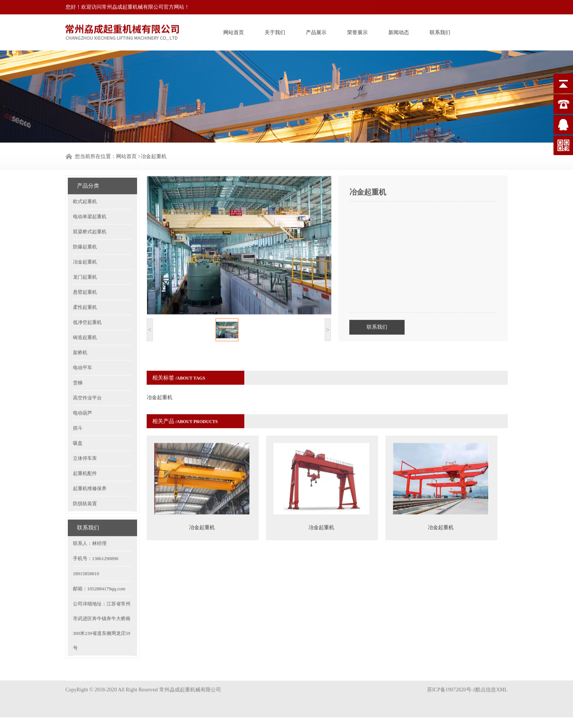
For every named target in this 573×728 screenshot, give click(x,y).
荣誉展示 (357, 31)
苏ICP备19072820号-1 (451, 682)
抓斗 (78, 412)
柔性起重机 (85, 291)
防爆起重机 (85, 231)
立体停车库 (85, 442)
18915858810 (86, 558)
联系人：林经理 (90, 527)
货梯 (78, 367)
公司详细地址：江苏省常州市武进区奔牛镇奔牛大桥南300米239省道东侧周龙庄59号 (102, 610)
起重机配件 (85, 457)
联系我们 (440, 31)
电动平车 (83, 352)
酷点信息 (486, 682)
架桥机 (80, 337)
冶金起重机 (85, 246)
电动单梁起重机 (90, 201)
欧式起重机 (85, 185)
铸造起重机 (85, 321)
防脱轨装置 (85, 488)
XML (502, 682)
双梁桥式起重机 (90, 216)
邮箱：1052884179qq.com (99, 573)
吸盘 (78, 427)
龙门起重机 (85, 261)
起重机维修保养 (90, 472)
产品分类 (88, 170)
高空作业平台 (87, 382)
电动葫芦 (83, 397)
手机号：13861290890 (96, 542)
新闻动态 (399, 31)
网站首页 (234, 31)
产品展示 (316, 31)
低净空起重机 (87, 306)
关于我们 (275, 31)
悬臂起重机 (85, 276)
